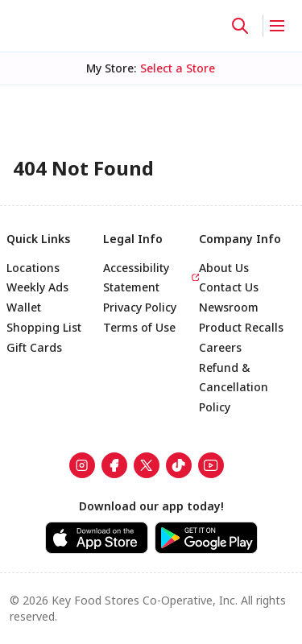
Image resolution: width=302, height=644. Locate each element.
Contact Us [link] (229, 287)
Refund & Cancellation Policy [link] (234, 388)
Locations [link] (33, 268)
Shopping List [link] (44, 327)
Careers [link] (220, 347)
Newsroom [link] (229, 307)
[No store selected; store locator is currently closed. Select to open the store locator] (178, 68)
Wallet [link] (24, 307)
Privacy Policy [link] (140, 307)
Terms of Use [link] (139, 327)
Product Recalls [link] (241, 327)
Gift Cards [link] (34, 347)
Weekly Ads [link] (37, 287)
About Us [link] (224, 268)
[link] (82, 465)
